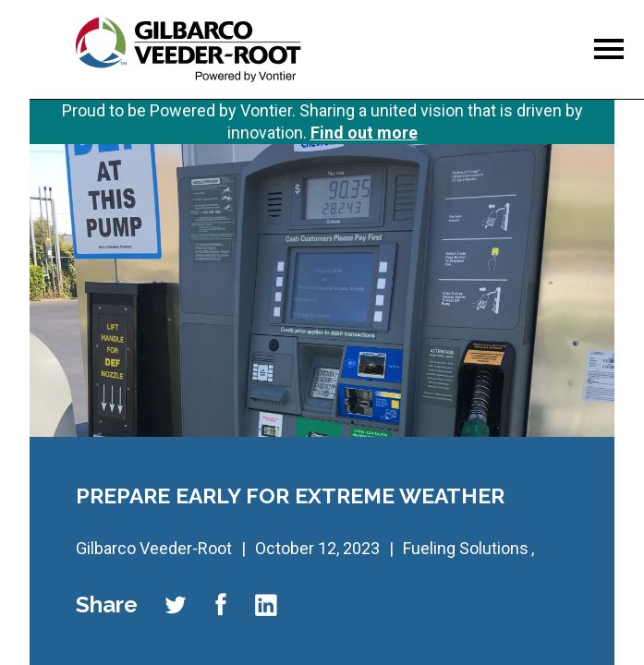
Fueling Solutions (466, 548)
